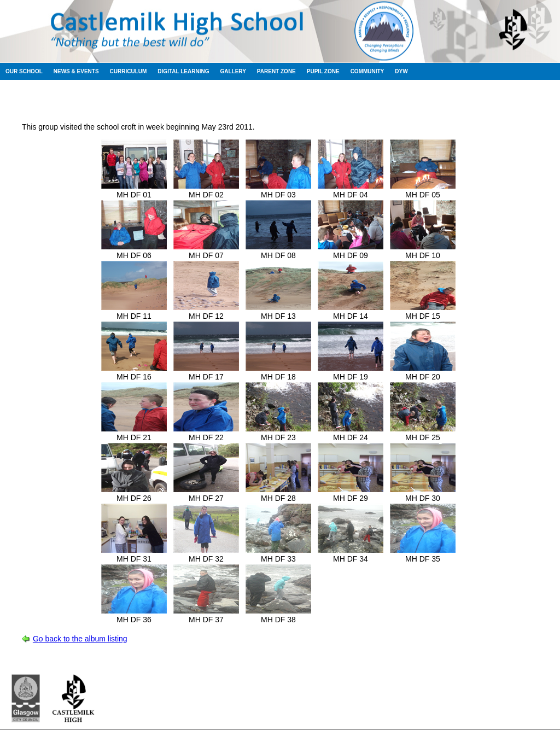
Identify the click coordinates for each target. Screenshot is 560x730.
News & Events (76, 71)
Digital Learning (183, 71)
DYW (401, 71)
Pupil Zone (323, 71)
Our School (24, 71)
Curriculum (129, 71)
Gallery (233, 71)
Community (367, 71)
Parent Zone (276, 71)
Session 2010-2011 (225, 98)
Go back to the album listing (80, 639)
